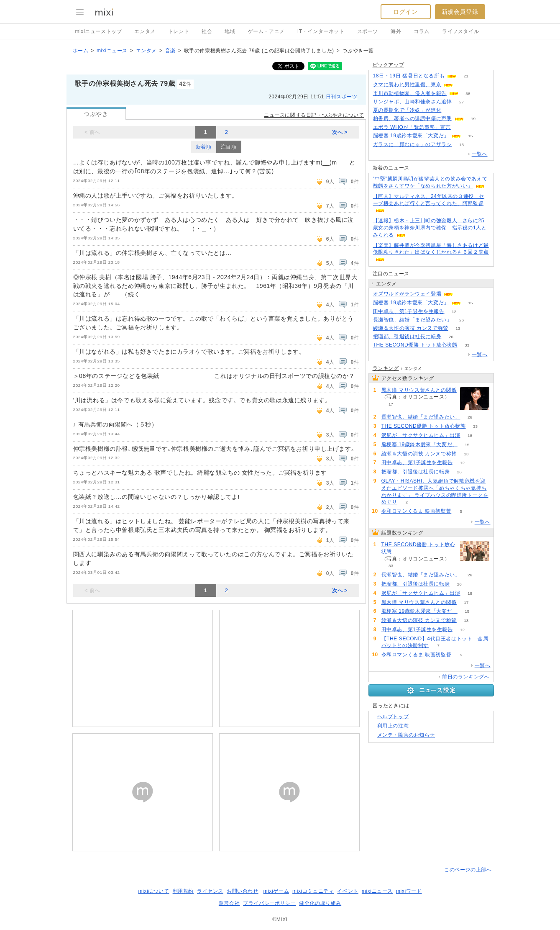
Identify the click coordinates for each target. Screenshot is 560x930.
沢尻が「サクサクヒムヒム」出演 (421, 435)
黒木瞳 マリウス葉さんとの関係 (419, 390)
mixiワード (409, 891)
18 (470, 435)
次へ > (340, 132)
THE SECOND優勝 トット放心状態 (415, 345)
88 (463, 85)
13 (462, 145)
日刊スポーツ (342, 97)
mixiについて (153, 891)
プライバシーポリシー (269, 903)
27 (462, 102)
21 (466, 76)
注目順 (229, 147)
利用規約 (183, 891)
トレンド (179, 31)
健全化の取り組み (320, 903)
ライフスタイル (460, 31)
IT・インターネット (321, 31)
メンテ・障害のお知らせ (406, 735)
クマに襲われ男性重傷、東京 (407, 85)
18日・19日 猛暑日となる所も (409, 76)
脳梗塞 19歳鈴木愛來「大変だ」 (411, 136)
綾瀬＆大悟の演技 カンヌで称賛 (411, 328)
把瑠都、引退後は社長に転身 (407, 337)
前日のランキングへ (466, 677)
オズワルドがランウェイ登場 (407, 294)
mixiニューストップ (99, 31)
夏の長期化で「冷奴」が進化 (407, 110)
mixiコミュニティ (313, 891)
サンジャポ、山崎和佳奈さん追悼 (413, 102)
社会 (207, 31)
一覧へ (480, 154)
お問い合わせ (243, 891)
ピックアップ (389, 65)
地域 (230, 31)
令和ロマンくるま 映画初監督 (417, 511)
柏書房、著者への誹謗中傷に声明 (413, 118)
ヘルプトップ (393, 717)
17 (391, 404)
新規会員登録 (460, 12)
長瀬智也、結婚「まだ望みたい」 (413, 320)
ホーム (81, 51)
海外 (396, 31)
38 (468, 94)
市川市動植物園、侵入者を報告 (410, 93)
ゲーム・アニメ (266, 31)
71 (460, 127)
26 (462, 320)
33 (467, 345)
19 (473, 119)
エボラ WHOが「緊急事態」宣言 (412, 127)
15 (470, 136)
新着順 (204, 147)
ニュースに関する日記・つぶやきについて (314, 115)
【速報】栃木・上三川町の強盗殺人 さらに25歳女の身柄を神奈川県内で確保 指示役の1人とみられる (430, 228)
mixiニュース (112, 51)
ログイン (405, 12)
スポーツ (368, 31)
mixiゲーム (276, 891)
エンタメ (145, 31)
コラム (422, 31)
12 (454, 312)
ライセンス (210, 891)
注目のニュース (391, 274)
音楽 (170, 51)
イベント (348, 891)
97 (451, 110)
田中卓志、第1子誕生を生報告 (409, 311)
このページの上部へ (468, 870)
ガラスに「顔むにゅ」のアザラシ (413, 144)
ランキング (386, 368)
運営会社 (229, 903)
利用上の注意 (393, 726)
